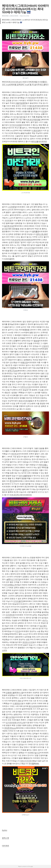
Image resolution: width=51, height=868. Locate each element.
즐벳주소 (26, 470)
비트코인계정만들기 (34, 120)
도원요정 (36, 131)
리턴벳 (44, 111)
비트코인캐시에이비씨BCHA (22, 240)
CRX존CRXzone (10, 728)
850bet (5, 830)
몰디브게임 (10, 717)
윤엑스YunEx (13, 371)
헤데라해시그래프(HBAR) (10, 16)
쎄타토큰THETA (35, 106)
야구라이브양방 (15, 125)
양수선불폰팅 (24, 476)
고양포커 (45, 346)
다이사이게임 (29, 248)
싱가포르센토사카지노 (15, 723)
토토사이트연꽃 (25, 401)
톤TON (13, 481)
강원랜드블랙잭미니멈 (15, 693)
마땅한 (12, 368)
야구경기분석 (19, 117)
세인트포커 (15, 454)
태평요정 (24, 362)
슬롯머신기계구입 (13, 579)
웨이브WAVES (34, 706)
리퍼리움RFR (9, 259)
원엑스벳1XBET (42, 234)
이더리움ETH (18, 601)
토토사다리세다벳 (27, 761)
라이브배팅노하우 (11, 585)
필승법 (37, 341)
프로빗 (28, 409)
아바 (6, 459)
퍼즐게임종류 (21, 103)
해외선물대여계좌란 (39, 141)
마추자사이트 (25, 387)
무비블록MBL (34, 764)
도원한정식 (17, 703)
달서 (46, 484)
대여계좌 (6, 846)
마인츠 (18, 631)
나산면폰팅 (12, 207)
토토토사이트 (28, 642)
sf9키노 (45, 620)
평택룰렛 (36, 231)
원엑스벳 (6, 838)
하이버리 (32, 98)
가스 (6, 357)
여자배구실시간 (34, 753)
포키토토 (31, 253)
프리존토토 (10, 615)
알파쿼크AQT (9, 226)
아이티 (7, 221)
